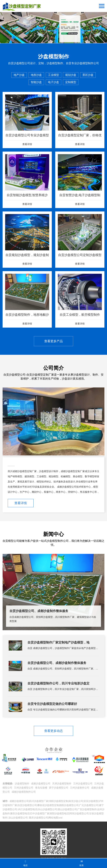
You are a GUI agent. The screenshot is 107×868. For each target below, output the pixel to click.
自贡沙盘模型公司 (27, 805)
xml (61, 818)
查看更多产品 (53, 341)
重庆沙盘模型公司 (38, 818)
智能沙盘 (36, 82)
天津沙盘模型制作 (62, 784)
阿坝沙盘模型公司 (79, 814)
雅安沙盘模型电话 (20, 814)
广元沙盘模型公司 (89, 805)
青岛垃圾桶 (41, 788)
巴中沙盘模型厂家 (40, 814)
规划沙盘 (71, 75)
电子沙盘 (53, 82)
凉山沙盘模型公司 (18, 818)
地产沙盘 (19, 75)
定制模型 (71, 82)
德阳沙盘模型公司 (69, 805)
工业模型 (53, 75)
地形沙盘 (36, 75)
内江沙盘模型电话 (28, 809)
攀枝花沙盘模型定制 (48, 805)
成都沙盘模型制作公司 (24, 792)
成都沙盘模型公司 (41, 784)
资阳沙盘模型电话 (59, 814)
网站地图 (53, 818)
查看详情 (21, 503)
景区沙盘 (88, 75)
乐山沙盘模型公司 (47, 809)
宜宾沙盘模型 (91, 801)
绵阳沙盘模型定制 (58, 801)
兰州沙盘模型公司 (83, 784)
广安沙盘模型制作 (87, 809)
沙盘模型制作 (22, 784)
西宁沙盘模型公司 (59, 788)
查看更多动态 (53, 731)
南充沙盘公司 (76, 801)
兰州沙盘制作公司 (80, 788)
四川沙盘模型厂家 (39, 801)
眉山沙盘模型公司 (67, 809)
